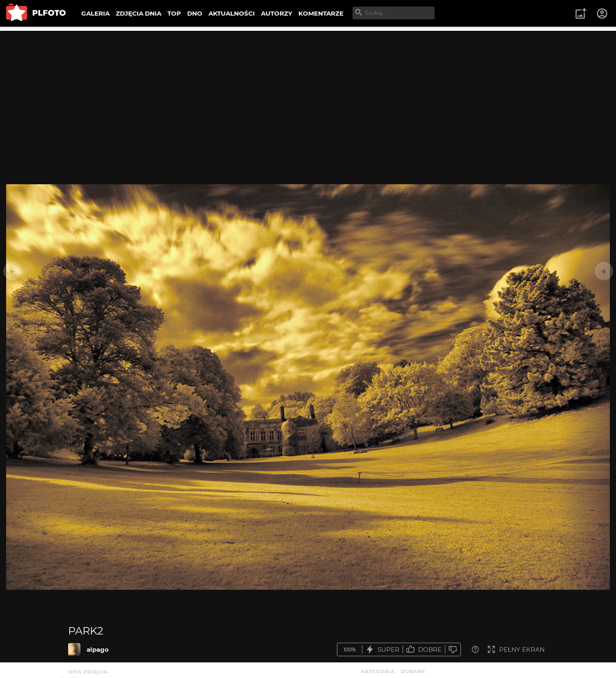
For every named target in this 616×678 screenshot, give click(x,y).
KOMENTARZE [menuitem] (321, 13)
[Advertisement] (308, 88)
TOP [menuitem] (174, 13)
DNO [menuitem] (195, 13)
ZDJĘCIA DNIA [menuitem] (139, 13)
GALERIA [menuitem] (95, 13)
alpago (98, 649)
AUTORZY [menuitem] (277, 13)
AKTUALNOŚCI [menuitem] (232, 13)
